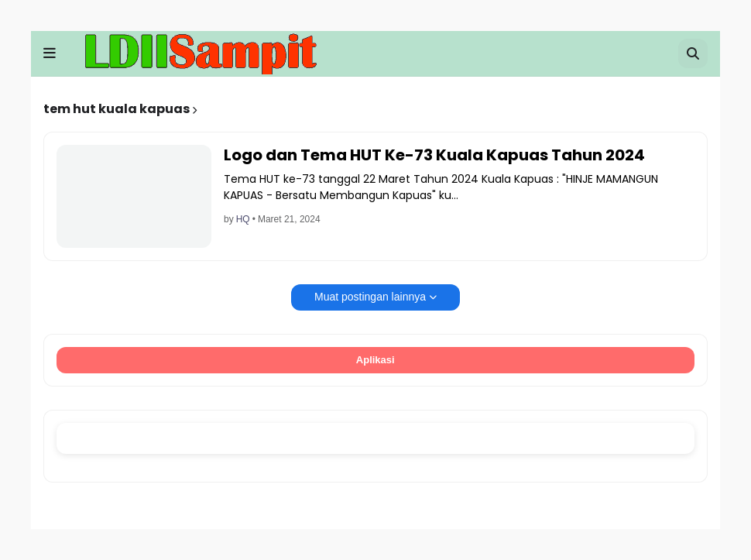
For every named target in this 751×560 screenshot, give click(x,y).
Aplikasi (376, 360)
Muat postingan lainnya (370, 297)
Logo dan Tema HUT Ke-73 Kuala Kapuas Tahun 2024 (434, 155)
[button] (50, 53)
